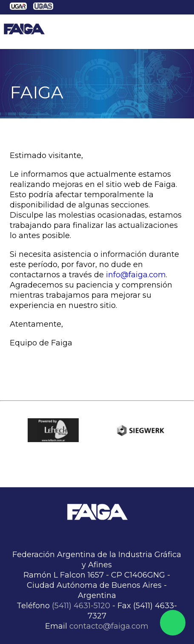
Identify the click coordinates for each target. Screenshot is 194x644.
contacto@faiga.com (109, 626)
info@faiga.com (136, 275)
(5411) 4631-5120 (81, 606)
